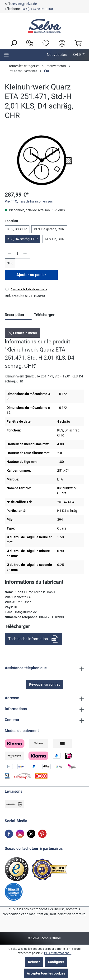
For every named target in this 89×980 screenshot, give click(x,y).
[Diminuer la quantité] (10, 254)
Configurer (56, 962)
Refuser (34, 962)
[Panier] (77, 43)
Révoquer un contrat (44, 684)
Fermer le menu (22, 332)
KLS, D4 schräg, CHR (23, 239)
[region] (44, 160)
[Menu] (6, 55)
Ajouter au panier (31, 275)
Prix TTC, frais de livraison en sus (29, 201)
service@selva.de (24, 4)
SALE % (79, 55)
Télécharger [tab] (44, 315)
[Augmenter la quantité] (25, 254)
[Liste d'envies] (45, 43)
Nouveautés (57, 55)
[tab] (18, 315)
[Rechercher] (12, 43)
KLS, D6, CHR (55, 239)
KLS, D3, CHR (17, 229)
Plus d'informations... (58, 953)
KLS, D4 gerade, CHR (49, 229)
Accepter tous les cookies (46, 973)
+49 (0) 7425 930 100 (37, 9)
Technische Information (28, 639)
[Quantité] (17, 254)
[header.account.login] (61, 43)
